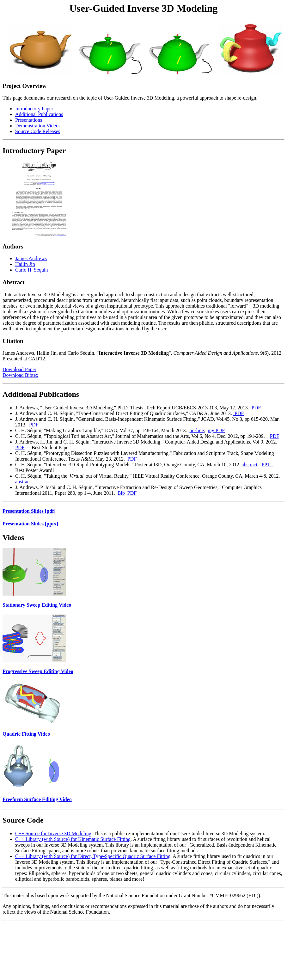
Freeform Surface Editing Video (37, 799)
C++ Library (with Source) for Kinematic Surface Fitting (73, 839)
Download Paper (19, 369)
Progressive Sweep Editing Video (38, 671)
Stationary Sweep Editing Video (37, 605)
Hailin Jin (25, 264)
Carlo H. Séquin (32, 270)
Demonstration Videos (38, 126)
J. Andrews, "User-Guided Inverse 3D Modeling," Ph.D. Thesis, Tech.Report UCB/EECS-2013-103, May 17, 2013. (133, 408)
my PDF (216, 430)
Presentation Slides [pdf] (29, 511)
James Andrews (31, 258)
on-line (196, 430)
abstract (249, 465)
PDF (256, 408)
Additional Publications (39, 114)
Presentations (29, 120)
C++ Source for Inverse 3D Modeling (53, 833)
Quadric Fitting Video (26, 734)
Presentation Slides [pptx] (30, 524)
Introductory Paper (34, 109)
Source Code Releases (38, 131)
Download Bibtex (20, 375)
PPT (267, 465)
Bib (121, 493)
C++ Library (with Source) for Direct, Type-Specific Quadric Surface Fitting (93, 856)
